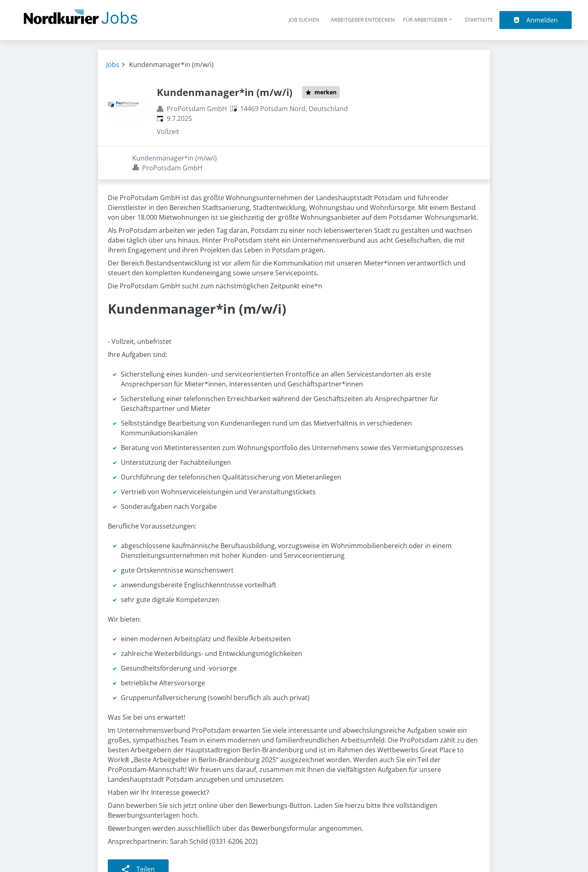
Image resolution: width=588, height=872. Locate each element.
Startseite (479, 20)
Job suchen (304, 20)
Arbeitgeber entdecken (363, 20)
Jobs (113, 65)
